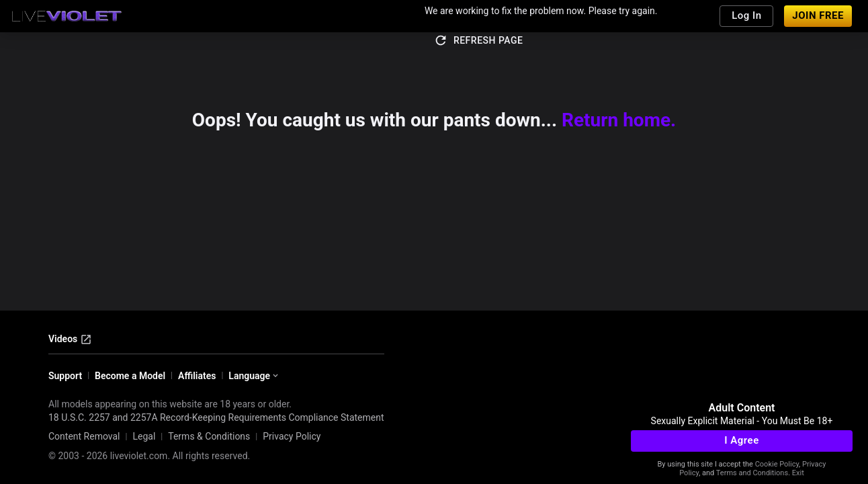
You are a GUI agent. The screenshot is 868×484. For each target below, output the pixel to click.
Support (65, 376)
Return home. (619, 120)
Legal (144, 436)
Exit (798, 473)
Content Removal (84, 436)
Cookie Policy (777, 464)
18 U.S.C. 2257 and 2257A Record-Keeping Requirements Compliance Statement (216, 417)
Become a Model (130, 376)
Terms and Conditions (752, 473)
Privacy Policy (292, 436)
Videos (70, 339)
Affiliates (197, 376)
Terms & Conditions (209, 436)
